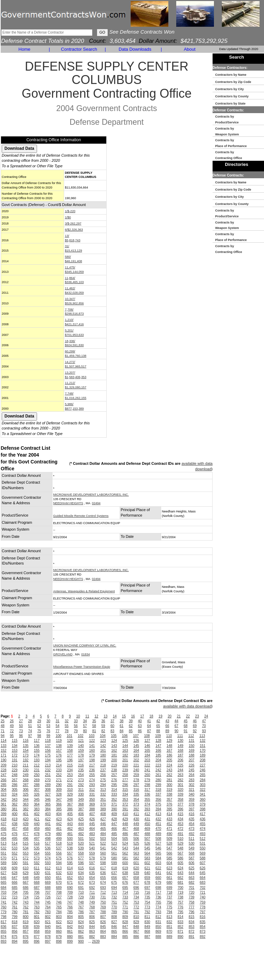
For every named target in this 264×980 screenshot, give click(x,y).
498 (48, 839)
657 (125, 878)
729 (81, 897)
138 (59, 746)
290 (59, 785)
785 (70, 912)
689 (59, 888)
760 (4, 907)
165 (147, 751)
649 (37, 878)
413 (159, 814)
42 (158, 721)
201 (125, 760)
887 (147, 937)
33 (76, 721)
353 (125, 800)
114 (4, 741)
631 (48, 873)
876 (26, 937)
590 (15, 863)
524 (125, 843)
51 (30, 726)
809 (125, 917)
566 (170, 853)
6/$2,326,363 (74, 230)
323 (4, 794)
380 (4, 809)
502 (92, 839)
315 (125, 790)
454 (191, 824)
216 (81, 765)
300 (170, 785)
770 (114, 907)
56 (76, 726)
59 (103, 726)
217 (92, 765)
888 (159, 937)
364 (37, 804)
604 (170, 863)
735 (147, 897)
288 (37, 785)
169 (191, 751)
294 (103, 785)
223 (159, 765)
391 (125, 809)
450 (147, 824)
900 (81, 941)
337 (159, 794)
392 (136, 809)
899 (70, 941)
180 (103, 755)
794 (170, 912)
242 (159, 770)
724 (26, 897)
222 (147, 765)
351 (103, 800)
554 (37, 853)
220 (125, 765)
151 (203, 746)
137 (48, 746)
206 (181, 760)
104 (103, 736)
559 (92, 853)
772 (136, 907)
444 (81, 824)
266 (4, 780)
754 (147, 902)
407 (92, 814)
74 (30, 731)
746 (59, 902)
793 (159, 912)
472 (181, 829)
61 (122, 726)
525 (136, 843)
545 (147, 848)
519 (70, 843)
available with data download (187, 706)
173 (26, 755)
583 (147, 858)
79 (76, 731)
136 (37, 746)
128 (159, 741)
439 (26, 824)
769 (103, 907)
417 (203, 814)
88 (158, 731)
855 (4, 931)
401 (26, 814)
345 (37, 800)
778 (203, 907)
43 (167, 721)
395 (170, 809)
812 (159, 917)
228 (4, 770)
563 (136, 853)
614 (70, 868)
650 (48, 878)
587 (191, 858)
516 (37, 843)
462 (70, 829)
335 (136, 794)
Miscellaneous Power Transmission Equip (82, 667)
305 (15, 790)
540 (92, 848)
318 (159, 790)
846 (114, 927)
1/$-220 (70, 211)
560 (103, 853)
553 (26, 853)
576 (70, 858)
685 (15, 888)
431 (147, 819)
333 (114, 794)
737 (170, 897)
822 (59, 922)
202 (136, 760)
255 (92, 775)
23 (197, 716)
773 (147, 907)
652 (70, 878)
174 (37, 755)
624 (181, 868)
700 (181, 888)
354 (136, 800)
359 (191, 800)
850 (159, 927)
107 (136, 736)
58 (94, 726)
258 (125, 775)
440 (37, 824)
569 (203, 853)
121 (81, 741)
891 (191, 937)
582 (136, 858)
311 (81, 790)
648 (26, 878)
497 (37, 839)
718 (170, 892)
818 (15, 922)
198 (92, 760)
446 (103, 824)
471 (170, 829)
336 (147, 794)
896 (37, 941)
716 (147, 892)
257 (114, 775)
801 (37, 917)
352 (114, 800)
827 (114, 922)
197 (81, 760)
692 (92, 888)
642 (170, 873)
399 (4, 814)
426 (92, 819)
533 (15, 848)
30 (48, 721)
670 (59, 882)
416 (191, 814)
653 (81, 878)
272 (70, 780)
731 (103, 897)
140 (81, 746)
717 (159, 892)
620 (136, 868)
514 (15, 843)
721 (203, 892)
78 (67, 731)
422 (48, 819)
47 (204, 721)
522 (103, 843)
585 (170, 858)
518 (59, 843)
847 (125, 927)
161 (103, 751)
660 (159, 878)
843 (81, 927)
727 (59, 897)
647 (15, 878)
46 (195, 721)
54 (57, 726)
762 (26, 907)
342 (4, 800)
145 (136, 746)
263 (181, 775)
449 (136, 824)
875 (15, 937)
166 (159, 751)
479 (48, 834)
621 (147, 868)
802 (48, 917)
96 (21, 736)
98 (39, 736)
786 (81, 912)
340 (191, 794)
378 (191, 804)
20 (170, 716)
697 (147, 888)
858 (37, 931)
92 (195, 731)
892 (203, 937)
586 (181, 858)
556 (59, 853)
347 (59, 800)
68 (186, 726)
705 (26, 892)
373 (136, 804)
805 (81, 917)
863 (92, 931)
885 (125, 937)
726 (48, 897)
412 (147, 814)
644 (191, 873)
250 (37, 775)
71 (3, 731)
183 (136, 755)
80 (85, 731)
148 (170, 746)
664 (203, 878)
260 (147, 775)
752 (125, 902)
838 (26, 927)
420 (26, 819)
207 (191, 760)
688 (48, 888)
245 (191, 770)
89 (167, 731)
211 (26, 765)
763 (37, 907)
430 (136, 819)
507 (147, 839)
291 (70, 785)
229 (15, 770)
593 (48, 863)
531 (203, 843)
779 (4, 912)
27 (21, 721)
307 (37, 790)
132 (203, 741)
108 (147, 736)
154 (26, 751)
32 (67, 721)
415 (181, 814)
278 (136, 780)
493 (203, 834)
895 (26, 941)
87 (149, 731)
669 (48, 882)
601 (136, 863)
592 (37, 863)
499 (59, 839)
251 (48, 775)
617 (103, 868)
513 (4, 843)
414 (170, 814)
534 (26, 848)
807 (103, 917)
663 (191, 878)
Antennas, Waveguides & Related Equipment (84, 591)
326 (37, 794)
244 (181, 770)
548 (181, 848)
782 (37, 912)
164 (136, 751)
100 (58, 736)
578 (92, 858)
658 (136, 878)
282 (181, 780)
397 (191, 809)
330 (81, 794)
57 (85, 726)
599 (114, 863)
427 (103, 819)
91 (186, 731)
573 (37, 858)
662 (181, 878)
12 (97, 716)
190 (4, 760)
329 (70, 794)
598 (103, 863)
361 (4, 804)
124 (114, 741)
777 (191, 907)
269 (37, 780)
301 (181, 785)
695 (125, 888)
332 (103, 794)
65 (158, 726)
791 (136, 912)
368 (81, 804)
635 (92, 873)
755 (159, 902)
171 (4, 755)
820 (37, 922)
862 (81, 931)
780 (15, 912)
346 (48, 800)
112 (191, 736)
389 (103, 809)
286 (15, 785)
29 (39, 721)
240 (136, 770)
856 (15, 931)
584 (159, 858)
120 (70, 741)
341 (203, 794)
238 (114, 770)
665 (4, 882)
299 (159, 785)
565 (159, 853)
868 (147, 931)
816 (203, 917)
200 (114, 760)
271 (59, 780)
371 (114, 804)
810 (136, 917)
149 (181, 746)
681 (181, 882)
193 (37, 760)
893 (4, 941)
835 (203, 922)
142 (103, 746)
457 (15, 829)
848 (136, 927)
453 (181, 824)
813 (170, 917)
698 (159, 888)
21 (179, 716)
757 (181, 902)
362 (15, 804)
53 (48, 726)
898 (59, 941)
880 (70, 937)
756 (170, 902)
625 (191, 868)
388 (92, 809)
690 (70, 888)
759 (203, 902)
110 (169, 736)
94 (3, 736)
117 (37, 741)
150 (191, 746)
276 (114, 780)
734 (136, 897)
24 (206, 716)
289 (48, 785)
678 (147, 882)
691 (81, 888)
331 (92, 794)
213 (48, 765)
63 (140, 726)
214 (59, 765)
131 (191, 741)
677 (136, 882)
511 (191, 839)
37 (112, 721)
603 (159, 863)
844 (92, 927)
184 (147, 755)
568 (191, 853)
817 (4, 922)
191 (15, 760)
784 (59, 912)
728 (70, 897)
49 (12, 726)
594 (59, 863)
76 (48, 731)
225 (181, 765)
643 (181, 873)
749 (92, 902)
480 (59, 834)
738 (181, 897)
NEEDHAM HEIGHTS (68, 503)
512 (203, 839)
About (190, 49)
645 (203, 873)
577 (81, 858)
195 (59, 760)
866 (125, 931)
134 (15, 746)
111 (180, 736)
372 (125, 804)
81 (94, 731)
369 (92, 804)
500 (70, 839)
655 (103, 878)
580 (114, 858)
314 (114, 790)
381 (15, 809)
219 (114, 765)
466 (114, 829)
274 (92, 780)
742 (15, 902)
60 (112, 726)
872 (191, 931)
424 (70, 819)
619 (125, 868)
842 (70, 927)
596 (81, 863)
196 (70, 760)
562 (125, 853)
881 (81, 937)
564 (147, 853)
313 (103, 790)
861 (70, 931)
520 (81, 843)
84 (122, 731)
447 (114, 824)
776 (181, 907)
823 (70, 922)
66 (167, 726)
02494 (96, 503)
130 (181, 741)
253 (70, 775)
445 (92, 824)
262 (170, 775)
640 (147, 873)
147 (159, 746)
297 (136, 785)
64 (149, 726)
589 (4, 863)
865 (114, 931)
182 (125, 755)
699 (170, 888)
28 (30, 721)
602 (147, 863)
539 (81, 848)
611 (37, 868)
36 (103, 721)
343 (15, 800)
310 (70, 790)
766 (70, 907)
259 (136, 775)
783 (48, 912)
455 (203, 824)
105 (114, 736)
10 (78, 716)
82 (103, 731)
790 (125, 912)
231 (37, 770)
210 (15, 765)
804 (70, 917)
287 (26, 785)
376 (170, 804)
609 (15, 868)
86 (140, 731)
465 (103, 829)
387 (81, 809)
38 (122, 721)
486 (125, 834)
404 (59, 814)
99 (48, 736)
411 (136, 814)
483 (92, 834)
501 (81, 839)
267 (15, 780)
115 (15, 741)
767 (81, 907)
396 (181, 809)
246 (203, 770)
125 (125, 741)
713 (114, 892)
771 (125, 907)
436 (203, 819)
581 (125, 858)
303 (203, 785)
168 (181, 751)
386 (70, 809)
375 (159, 804)
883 (103, 937)
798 (4, 917)
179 (92, 755)
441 (48, 824)
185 (159, 755)
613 (59, 868)
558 (81, 853)
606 (191, 863)
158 (70, 751)
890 (181, 937)
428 (114, 819)
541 (103, 848)
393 (147, 809)
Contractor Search (79, 49)
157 (59, 751)
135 (26, 746)
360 (203, 800)
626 (203, 868)
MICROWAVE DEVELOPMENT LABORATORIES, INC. (91, 495)
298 (147, 785)
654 (92, 878)
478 (37, 834)
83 (112, 731)
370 (103, 804)
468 (136, 829)
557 (70, 853)
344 (26, 800)
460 (48, 829)
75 (39, 731)
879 (59, 937)
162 (114, 751)
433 (170, 819)
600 (125, 863)
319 (170, 790)
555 (48, 853)
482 (81, 834)
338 (170, 794)
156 (48, 751)
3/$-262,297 (73, 223)
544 (136, 848)
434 (181, 819)
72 (12, 731)
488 (147, 834)
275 (103, 780)
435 (191, 819)
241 (147, 770)
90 (176, 731)
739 (191, 897)
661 (170, 878)
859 (48, 931)
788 (103, 912)
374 (147, 804)
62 (131, 726)
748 (81, 902)
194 (48, 760)
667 (26, 882)
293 (92, 785)
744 (37, 902)
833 (181, 922)
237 (103, 770)
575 (59, 858)
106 (125, 736)
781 (26, 912)
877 (37, 937)
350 (92, 800)
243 (170, 770)
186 (170, 755)
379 (203, 804)
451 (159, 824)
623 (170, 868)
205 (170, 760)
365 (48, 804)
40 (140, 721)
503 (103, 839)
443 (70, 824)
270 (48, 780)
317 (147, 790)
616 (92, 868)
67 (176, 726)
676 (125, 882)
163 (125, 751)
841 (59, 927)
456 (4, 829)
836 (4, 927)
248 (15, 775)
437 (4, 824)
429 (125, 819)
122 (92, 741)
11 (87, 716)
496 (26, 839)
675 (114, 882)
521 (92, 843)
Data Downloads (135, 49)
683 (203, 882)
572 (26, 858)
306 (26, 790)
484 (103, 834)
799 (15, 917)
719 (181, 892)
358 (181, 800)
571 (15, 858)
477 (26, 834)
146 (147, 746)
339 (181, 794)
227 (203, 765)
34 (85, 721)
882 (92, 937)
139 (70, 746)
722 (4, 897)
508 (159, 839)
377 (181, 804)
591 (26, 863)
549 (191, 848)
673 (92, 882)
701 (191, 888)
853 (191, 927)
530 (191, 843)
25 (3, 721)
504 (114, 839)
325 (26, 794)
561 (114, 853)
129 (170, 741)
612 (48, 868)
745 (48, 902)
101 (69, 736)
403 (48, 814)
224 (170, 765)
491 (181, 834)
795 (181, 912)
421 (37, 819)
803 (59, 917)
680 (170, 882)
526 (147, 843)
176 (59, 755)
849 (147, 927)
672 (81, 882)
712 (103, 892)
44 (176, 721)
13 (105, 716)
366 (59, 804)
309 (59, 790)
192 (26, 760)
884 (114, 937)
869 (159, 931)
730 (92, 897)
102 (81, 736)
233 (59, 770)
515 (26, 843)
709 (70, 892)
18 (151, 716)
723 (15, 897)
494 (4, 839)
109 (158, 736)
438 (15, 824)
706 (37, 892)
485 (114, 834)
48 (3, 726)
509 (170, 839)
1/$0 (68, 217)
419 (15, 819)
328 (59, 794)
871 (181, 931)
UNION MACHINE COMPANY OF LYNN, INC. (85, 645)
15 (124, 716)
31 (57, 721)
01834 (86, 654)
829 (136, 922)
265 (203, 775)
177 (70, 755)
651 (59, 878)
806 (92, 917)
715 (136, 892)
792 (147, 912)
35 (94, 721)
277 (125, 780)
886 (136, 937)
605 (181, 863)
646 (4, 878)
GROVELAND (63, 654)
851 (170, 927)
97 (30, 736)
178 (81, 755)
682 (191, 882)
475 (4, 834)
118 (48, 741)
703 (4, 892)
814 (181, 917)
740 (203, 897)
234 (70, 770)
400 (15, 814)
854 (203, 927)
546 (159, 848)
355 (147, 800)
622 (159, 868)
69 (195, 726)
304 (4, 790)
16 (133, 716)
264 (191, 775)
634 (81, 873)
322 (203, 790)
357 (170, 800)
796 (191, 912)
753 (136, 902)
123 (103, 741)
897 (48, 941)
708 (59, 892)
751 (114, 902)
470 (159, 829)
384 (48, 809)
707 (48, 892)
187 (181, 755)
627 (4, 873)
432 (159, 819)
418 (4, 819)
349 (81, 800)
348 (70, 800)
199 (103, 760)
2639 (96, 941)
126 (136, 741)
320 (181, 790)
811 (147, 917)
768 (92, 907)
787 (92, 912)
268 (26, 780)
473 (191, 829)
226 (191, 765)
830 (147, 922)
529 (181, 843)
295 (114, 785)
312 (92, 790)
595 (70, 863)
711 (92, 892)
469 (147, 829)
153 (15, 751)
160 (92, 751)
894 (15, 941)
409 (114, 814)
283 (191, 780)
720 (191, 892)
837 (15, 927)
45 (186, 721)
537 (59, 848)
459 (37, 829)
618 (114, 868)
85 (131, 731)
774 (159, 907)
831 (159, 922)
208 (203, 760)
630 (37, 873)
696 (136, 888)
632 (59, 873)
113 (202, 736)
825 (92, 922)
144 (125, 746)
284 (203, 780)
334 (125, 794)
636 (103, 873)
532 (4, 848)
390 (114, 809)
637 (114, 873)
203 (147, 760)
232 (48, 770)
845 (103, 927)
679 (159, 882)
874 (4, 937)
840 (48, 927)
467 (125, 829)
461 (59, 829)
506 (136, 839)
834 (191, 922)
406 (81, 814)
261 (159, 775)
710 (81, 892)
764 (48, 907)
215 (70, 765)
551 (4, 853)
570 (4, 858)
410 (125, 814)
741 (4, 902)
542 (114, 848)
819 (26, 922)
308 (48, 790)
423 (59, 819)
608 (4, 868)
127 (147, 741)
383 (37, 809)
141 (92, 746)
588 (203, 858)
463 (81, 829)
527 (159, 843)
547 (170, 848)
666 (15, 882)
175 (48, 755)
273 (81, 780)
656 (114, 878)
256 (103, 775)
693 (103, 888)
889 (170, 937)
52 (39, 726)
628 (15, 873)
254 (81, 775)
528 (170, 843)
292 (81, 785)
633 (70, 873)
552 (15, 853)
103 (92, 736)
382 (26, 809)
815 (191, 917)
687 (37, 888)
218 (103, 765)
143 (114, 746)
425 (81, 819)
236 (92, 770)
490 (170, 834)
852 (181, 927)
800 (26, 917)
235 (81, 770)
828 (125, 922)
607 (203, 863)
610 (26, 868)
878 (48, 937)
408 (103, 814)
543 (125, 848)
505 (125, 839)
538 (70, 848)
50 (21, 726)
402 (37, 814)
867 (136, 931)
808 (114, 917)
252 (59, 775)
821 (48, 922)
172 (15, 755)
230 (26, 770)
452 (170, 824)
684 (4, 888)
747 (70, 902)
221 (136, 765)
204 (159, 760)
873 (203, 931)
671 (70, 882)
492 (191, 834)
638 (125, 873)
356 (159, 800)
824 (81, 922)
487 (136, 834)
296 (125, 785)
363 (26, 804)
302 (191, 785)
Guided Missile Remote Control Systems (81, 516)
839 (37, 927)
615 (81, 868)
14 (115, 716)
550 (203, 848)
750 (103, 902)
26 (12, 721)
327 (48, 794)
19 (160, 716)
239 (125, 770)
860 (59, 931)
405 (70, 814)
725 (37, 897)
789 (114, 912)
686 (26, 888)
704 (15, 892)
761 (15, 907)
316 (136, 790)
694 (114, 888)
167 (170, 751)
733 (125, 897)
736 (159, 897)
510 (181, 839)
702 (203, 888)
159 (81, 751)
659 (147, 878)
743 (26, 902)
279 (147, 780)
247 (4, 775)
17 (142, 716)
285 (4, 785)
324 (15, 794)
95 (12, 736)
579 (103, 858)
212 (37, 765)
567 (181, 853)
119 (59, 741)
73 (21, 731)
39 (131, 721)
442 (59, 824)
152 (4, 751)
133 (4, 746)
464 (92, 829)
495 (15, 839)
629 (26, 873)
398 (203, 809)
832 (170, 922)
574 (48, 858)
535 (37, 848)
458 (26, 829)
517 (48, 843)
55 (67, 726)
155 (37, 751)
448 (125, 824)
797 (203, 912)
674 (103, 882)
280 (159, 780)
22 (188, 716)
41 (149, 721)
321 (191, 790)
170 (203, 751)
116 (26, 741)
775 (170, 907)
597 (92, 863)
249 (26, 775)
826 (103, 922)
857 (26, 931)
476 (15, 834)
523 (114, 843)
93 (204, 731)
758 (191, 902)
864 (103, 931)
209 (4, 765)
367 (70, 804)
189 (203, 755)
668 (37, 882)
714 (125, 892)
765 (59, 907)
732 (114, 897)
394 (159, 809)
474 (203, 829)
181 (114, 755)
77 (57, 731)
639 (136, 873)
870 (170, 931)
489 (159, 834)
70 (204, 726)
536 (48, 848)
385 (59, 809)
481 (70, 834)
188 (191, 755)
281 (170, 780)
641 (159, 873)
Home (25, 49)
